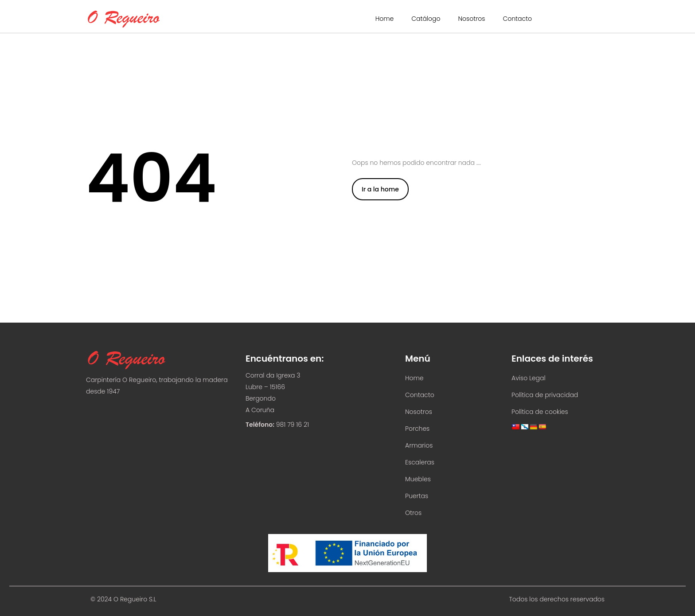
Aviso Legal (529, 378)
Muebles (418, 479)
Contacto (517, 19)
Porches (417, 429)
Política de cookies (540, 412)
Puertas (417, 496)
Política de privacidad (545, 395)
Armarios (419, 445)
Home (385, 19)
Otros (413, 513)
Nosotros (471, 19)
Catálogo (426, 19)
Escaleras (420, 462)
